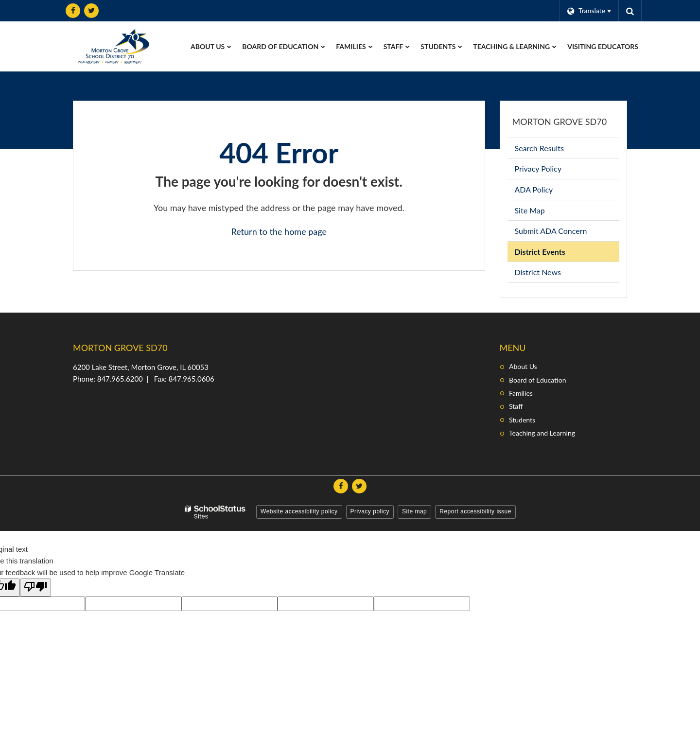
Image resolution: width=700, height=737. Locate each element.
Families (521, 393)
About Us (523, 366)
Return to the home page (279, 231)
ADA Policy (534, 189)
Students (522, 420)
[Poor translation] (35, 588)
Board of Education (537, 380)
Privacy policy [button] (370, 511)
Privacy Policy (538, 168)
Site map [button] (414, 511)
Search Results (539, 148)
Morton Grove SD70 (560, 122)
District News (538, 272)
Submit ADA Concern (551, 231)
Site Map (530, 210)
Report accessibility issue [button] (475, 511)
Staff (516, 406)
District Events (540, 252)
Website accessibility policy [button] (299, 511)
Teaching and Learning (542, 433)
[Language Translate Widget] (589, 11)
